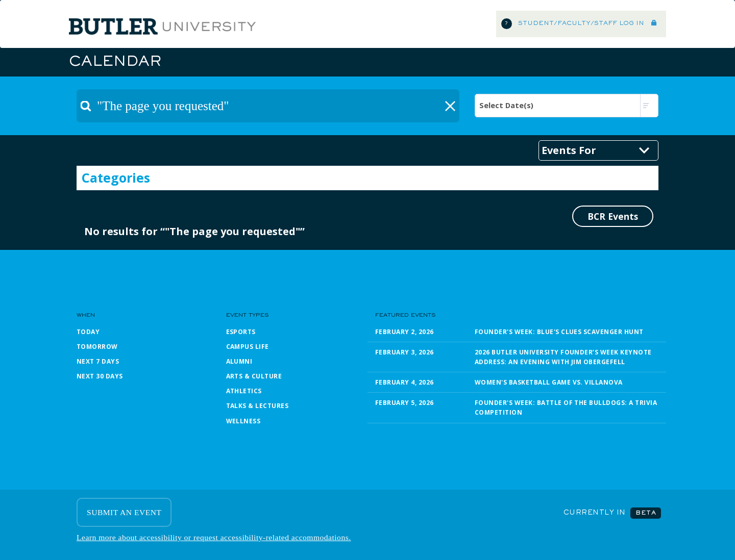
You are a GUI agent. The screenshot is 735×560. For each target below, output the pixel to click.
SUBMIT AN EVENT (124, 512)
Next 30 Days (100, 376)
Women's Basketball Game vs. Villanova (549, 382)
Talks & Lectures (258, 406)
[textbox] (268, 106)
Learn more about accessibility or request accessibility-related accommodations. (214, 537)
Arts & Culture (254, 376)
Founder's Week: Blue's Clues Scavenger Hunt (559, 332)
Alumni (239, 361)
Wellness (243, 421)
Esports (241, 332)
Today (88, 332)
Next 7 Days (98, 361)
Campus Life (248, 347)
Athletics (244, 391)
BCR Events (613, 216)
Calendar (115, 62)
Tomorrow (97, 347)
